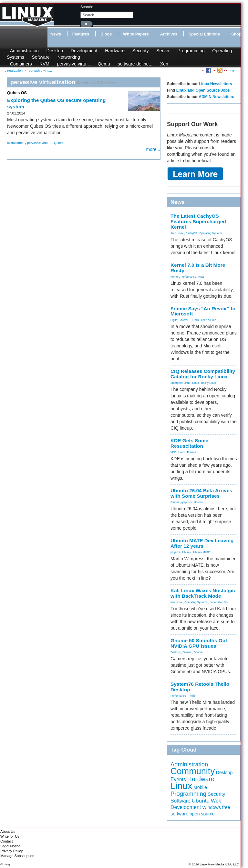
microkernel (15, 143)
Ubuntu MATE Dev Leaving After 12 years (202, 543)
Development (84, 51)
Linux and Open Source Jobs (203, 90)
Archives (169, 34)
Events (178, 779)
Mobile (200, 787)
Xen (164, 64)
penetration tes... (220, 602)
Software (41, 57)
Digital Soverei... (180, 320)
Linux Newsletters (216, 84)
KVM (45, 64)
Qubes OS (17, 93)
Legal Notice (10, 846)
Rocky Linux (209, 383)
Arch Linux (177, 233)
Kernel (174, 277)
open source (209, 320)
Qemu (104, 64)
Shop (236, 34)
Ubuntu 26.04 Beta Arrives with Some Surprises (201, 493)
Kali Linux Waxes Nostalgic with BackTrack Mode (203, 593)
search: (87, 7)
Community (193, 771)
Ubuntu (198, 502)
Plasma (191, 452)
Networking (69, 57)
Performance (188, 277)
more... (153, 149)
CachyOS (191, 233)
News (56, 34)
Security (141, 51)
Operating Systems (211, 233)
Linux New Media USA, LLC (219, 864)
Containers (21, 64)
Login (232, 70)
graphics (187, 502)
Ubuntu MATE (201, 552)
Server (163, 51)
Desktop (55, 51)
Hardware (115, 51)
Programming (191, 51)
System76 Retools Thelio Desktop (200, 687)
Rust (201, 277)
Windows (212, 807)
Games (175, 502)
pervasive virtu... (74, 64)
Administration (24, 51)
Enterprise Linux (180, 383)
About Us (8, 832)
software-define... (135, 64)
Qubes (59, 143)
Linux (196, 320)
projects (175, 552)
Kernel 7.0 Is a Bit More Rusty (198, 268)
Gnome (198, 652)
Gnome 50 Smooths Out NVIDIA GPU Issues (199, 643)
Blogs (106, 34)
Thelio (192, 696)
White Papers (136, 34)
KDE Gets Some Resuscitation (189, 443)
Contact (7, 841)
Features (81, 34)
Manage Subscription (17, 856)
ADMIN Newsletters (216, 97)
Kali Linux (176, 602)
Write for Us (10, 836)
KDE (173, 452)
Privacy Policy (12, 851)
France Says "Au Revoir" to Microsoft (203, 311)
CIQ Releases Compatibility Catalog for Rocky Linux (203, 374)
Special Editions (204, 34)
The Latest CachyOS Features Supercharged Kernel (198, 221)
